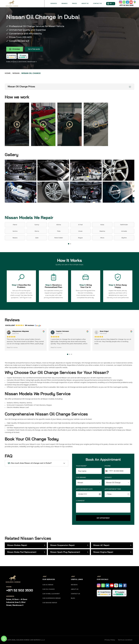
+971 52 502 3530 (126, 5)
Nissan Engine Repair (103, 552)
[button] (69, 244)
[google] (135, 2)
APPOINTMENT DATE (84, 489)
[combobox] (109, 471)
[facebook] (125, 585)
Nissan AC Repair (101, 545)
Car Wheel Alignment (51, 594)
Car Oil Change (49, 589)
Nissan (16, 73)
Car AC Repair (48, 585)
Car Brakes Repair (50, 603)
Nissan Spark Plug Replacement (65, 552)
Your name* (81, 466)
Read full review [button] (12, 348)
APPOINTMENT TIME (113, 489)
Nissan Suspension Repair (62, 545)
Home (8, 73)
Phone (108, 466)
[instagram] (120, 2)
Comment (80, 501)
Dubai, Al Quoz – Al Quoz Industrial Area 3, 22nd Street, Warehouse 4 (17, 602)
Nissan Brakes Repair (17, 545)
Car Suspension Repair (51, 598)
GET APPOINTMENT (103, 518)
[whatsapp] (124, 2)
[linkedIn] (120, 585)
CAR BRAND (81, 477)
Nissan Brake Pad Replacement (22, 552)
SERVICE (108, 477)
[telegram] (128, 2)
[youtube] (131, 2)
